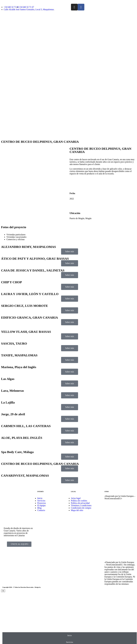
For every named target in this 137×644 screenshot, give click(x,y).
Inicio (70, 635)
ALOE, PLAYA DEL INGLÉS (22, 438)
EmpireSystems (46, 587)
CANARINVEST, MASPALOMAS (25, 476)
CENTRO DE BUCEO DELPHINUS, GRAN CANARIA (40, 464)
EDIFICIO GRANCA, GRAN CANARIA (29, 318)
